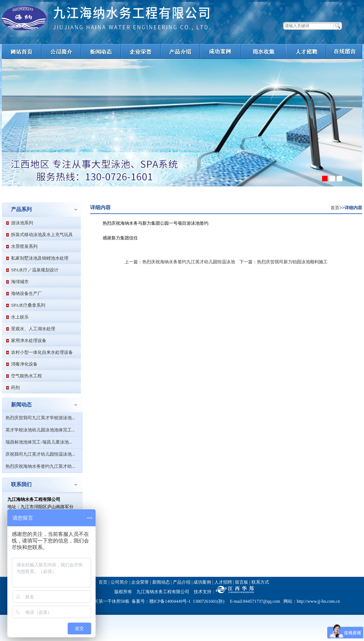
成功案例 (202, 582)
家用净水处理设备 (29, 341)
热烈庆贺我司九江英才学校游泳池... (40, 418)
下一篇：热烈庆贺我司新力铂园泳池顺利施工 (283, 262)
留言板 (242, 582)
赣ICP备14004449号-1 (170, 601)
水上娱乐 (20, 317)
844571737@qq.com (262, 601)
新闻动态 (161, 582)
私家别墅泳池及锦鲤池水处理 (40, 258)
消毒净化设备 (24, 364)
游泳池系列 (22, 223)
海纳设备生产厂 (26, 293)
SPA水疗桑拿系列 (28, 305)
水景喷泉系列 (24, 246)
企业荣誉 (140, 582)
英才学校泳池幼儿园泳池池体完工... (40, 430)
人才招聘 (223, 582)
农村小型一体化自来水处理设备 (42, 352)
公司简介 (119, 582)
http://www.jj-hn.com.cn (318, 601)
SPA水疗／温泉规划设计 (35, 270)
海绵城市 (20, 282)
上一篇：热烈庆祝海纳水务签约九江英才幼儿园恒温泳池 (180, 262)
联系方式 (260, 582)
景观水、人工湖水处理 (33, 329)
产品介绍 (182, 582)
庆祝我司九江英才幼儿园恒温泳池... (40, 454)
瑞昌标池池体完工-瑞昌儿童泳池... (39, 442)
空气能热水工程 (26, 376)
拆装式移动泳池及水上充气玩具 (42, 235)
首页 (335, 208)
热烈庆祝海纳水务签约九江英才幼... (40, 466)
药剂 (15, 388)
